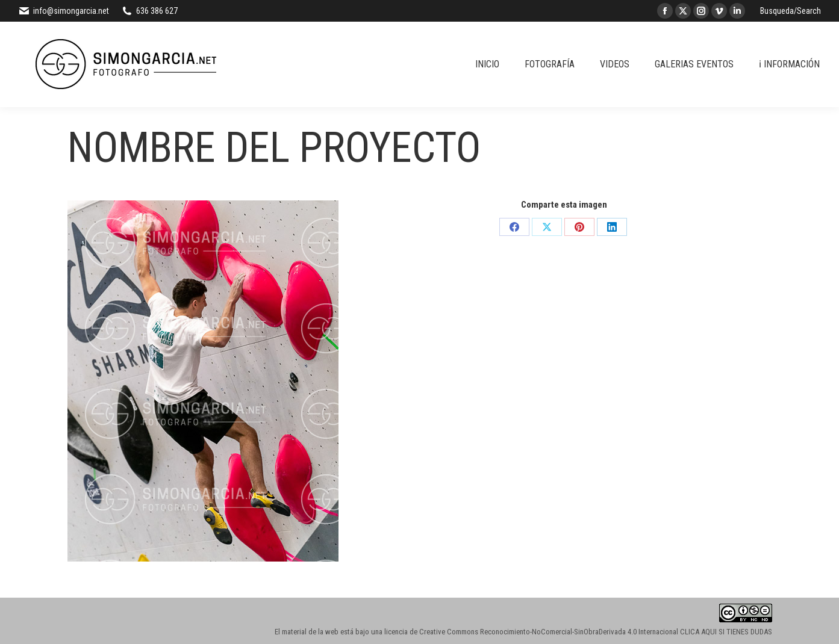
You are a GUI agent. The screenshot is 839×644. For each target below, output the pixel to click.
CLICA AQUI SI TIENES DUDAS (726, 632)
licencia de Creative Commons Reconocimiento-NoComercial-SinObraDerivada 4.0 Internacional (531, 632)
